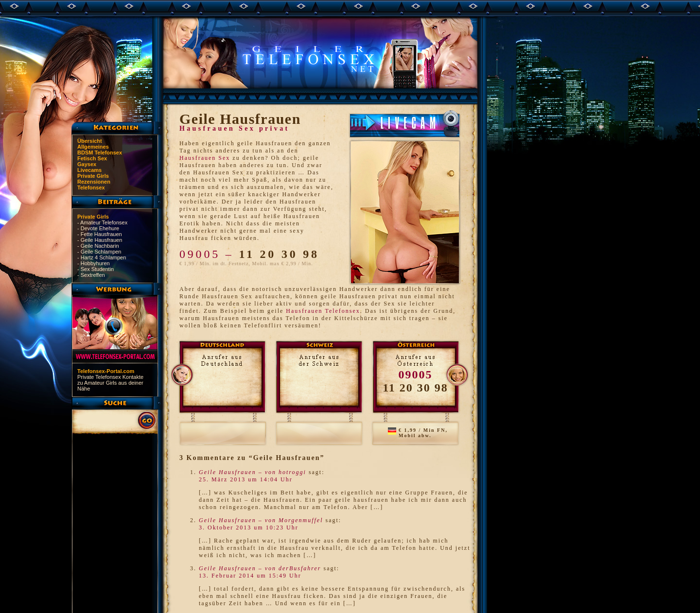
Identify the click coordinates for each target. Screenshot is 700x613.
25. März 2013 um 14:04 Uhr (246, 479)
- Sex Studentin (96, 269)
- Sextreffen (91, 275)
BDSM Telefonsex (100, 153)
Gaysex (87, 164)
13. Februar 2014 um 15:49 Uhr (250, 576)
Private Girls (93, 176)
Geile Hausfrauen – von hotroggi (253, 472)
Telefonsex (91, 187)
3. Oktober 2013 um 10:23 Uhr (249, 528)
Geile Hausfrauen (240, 119)
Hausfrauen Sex (205, 158)
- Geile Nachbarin (98, 246)
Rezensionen (94, 182)
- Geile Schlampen (99, 252)
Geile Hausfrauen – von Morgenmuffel (261, 520)
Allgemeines (93, 147)
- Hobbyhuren (94, 263)
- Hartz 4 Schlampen (102, 257)
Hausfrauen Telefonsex (323, 311)
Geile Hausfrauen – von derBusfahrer (260, 568)
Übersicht (90, 141)
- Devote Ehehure (98, 228)
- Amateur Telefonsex (102, 222)
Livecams (89, 170)
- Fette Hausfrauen (100, 234)
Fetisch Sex (92, 158)
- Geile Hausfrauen (100, 240)
